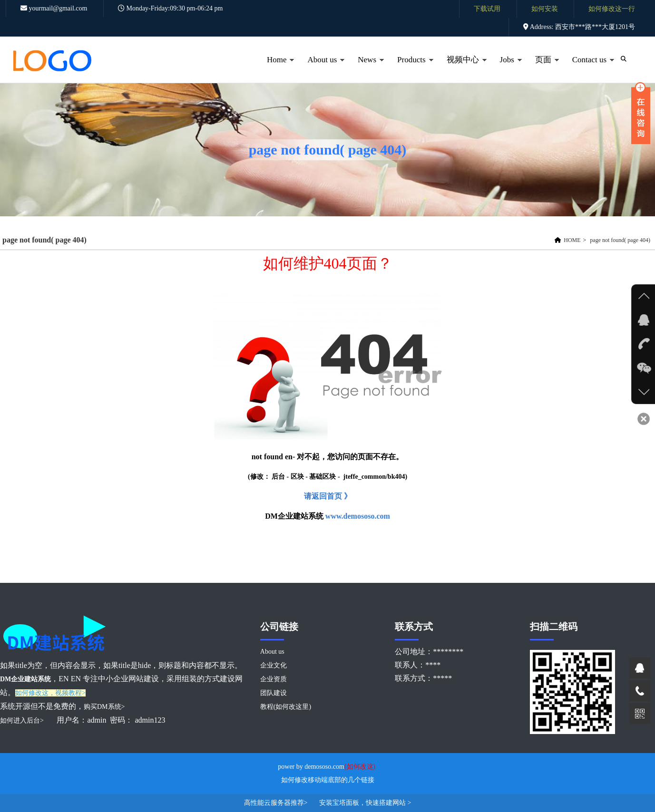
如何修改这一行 (612, 9)
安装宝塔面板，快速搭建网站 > (365, 803)
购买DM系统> (104, 707)
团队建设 (274, 693)
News (366, 69)
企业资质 (274, 679)
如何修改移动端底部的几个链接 (328, 780)
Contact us (588, 69)
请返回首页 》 (328, 496)
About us (321, 69)
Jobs (506, 69)
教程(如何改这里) (286, 707)
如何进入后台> (23, 720)
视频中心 (462, 69)
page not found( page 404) (620, 240)
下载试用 (487, 9)
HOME (572, 240)
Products (410, 69)
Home (276, 69)
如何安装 (545, 9)
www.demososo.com (358, 516)
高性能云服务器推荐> (277, 803)
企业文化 (274, 665)
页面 (542, 69)
